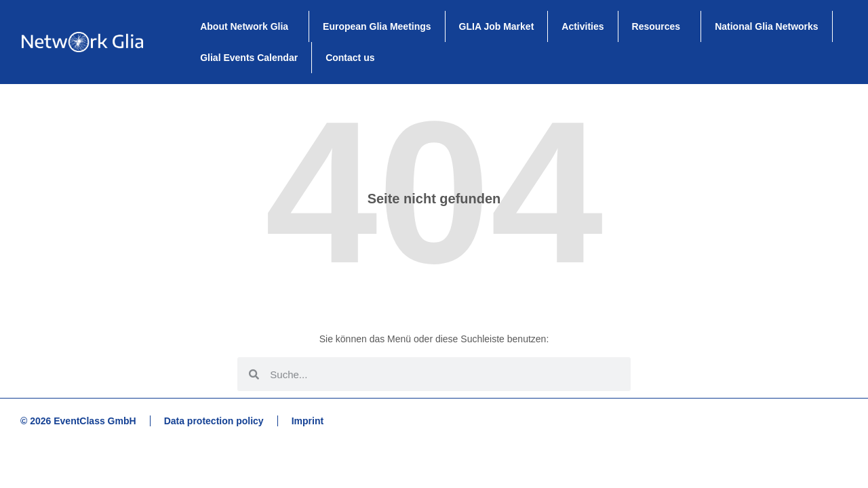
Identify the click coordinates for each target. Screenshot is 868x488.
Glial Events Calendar (249, 58)
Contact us (350, 58)
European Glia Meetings (377, 26)
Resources (660, 26)
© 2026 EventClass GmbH (78, 421)
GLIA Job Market (497, 26)
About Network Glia (248, 26)
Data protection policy (214, 421)
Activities (583, 26)
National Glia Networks (766, 26)
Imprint (308, 421)
